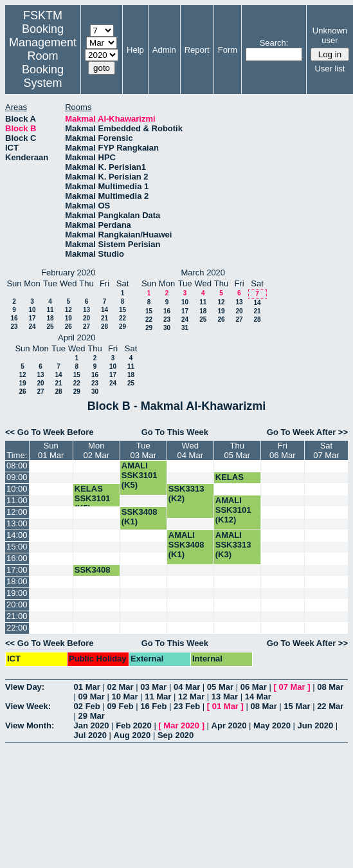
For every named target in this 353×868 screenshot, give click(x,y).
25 (50, 327)
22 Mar (330, 706)
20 (86, 318)
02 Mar (120, 687)
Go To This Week (175, 432)
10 (32, 310)
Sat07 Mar (326, 450)
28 (104, 327)
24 (32, 327)
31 (185, 328)
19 (68, 318)
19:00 (17, 593)
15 (122, 310)
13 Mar (225, 697)
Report (197, 50)
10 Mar (124, 697)
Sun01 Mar (51, 450)
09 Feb (120, 706)
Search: (274, 43)
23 (14, 327)
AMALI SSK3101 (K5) (140, 475)
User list (330, 69)
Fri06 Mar (282, 450)
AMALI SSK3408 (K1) (186, 545)
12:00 (17, 512)
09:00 (17, 477)
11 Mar (158, 697)
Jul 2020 (90, 735)
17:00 (17, 570)
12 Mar (191, 697)
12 (68, 310)
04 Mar (187, 687)
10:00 (17, 489)
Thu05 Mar (237, 450)
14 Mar (258, 697)
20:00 (17, 605)
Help (135, 50)
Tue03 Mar (143, 450)
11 (50, 310)
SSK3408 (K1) (140, 517)
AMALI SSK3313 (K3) (233, 545)
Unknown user (330, 35)
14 (104, 310)
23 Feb (187, 706)
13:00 (17, 523)
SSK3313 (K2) (186, 494)
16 (14, 318)
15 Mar (297, 706)
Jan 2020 (92, 725)
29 (122, 327)
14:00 (17, 535)
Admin (164, 50)
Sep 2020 (176, 735)
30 (167, 328)
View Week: (28, 706)
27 (86, 327)
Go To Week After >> (307, 432)
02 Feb (87, 706)
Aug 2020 (132, 735)
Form (228, 50)
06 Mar (254, 687)
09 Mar (92, 697)
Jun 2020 (316, 725)
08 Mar (330, 687)
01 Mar (87, 687)
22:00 (17, 628)
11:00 (17, 500)
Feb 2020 (134, 725)
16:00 (17, 558)
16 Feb (153, 706)
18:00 (17, 581)
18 (50, 318)
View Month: (30, 725)
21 (104, 318)
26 (68, 327)
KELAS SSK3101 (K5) (93, 498)
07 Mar (292, 687)
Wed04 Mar (190, 450)
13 (86, 310)
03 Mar (153, 687)
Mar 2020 (181, 725)
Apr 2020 (229, 725)
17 (32, 318)
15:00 (17, 547)
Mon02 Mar (96, 450)
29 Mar (92, 716)
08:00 (17, 466)
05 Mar (220, 687)
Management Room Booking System (43, 63)
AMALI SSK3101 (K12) (233, 510)
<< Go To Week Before (50, 432)
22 (122, 318)
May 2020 (272, 725)
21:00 (17, 616)
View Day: (25, 687)
